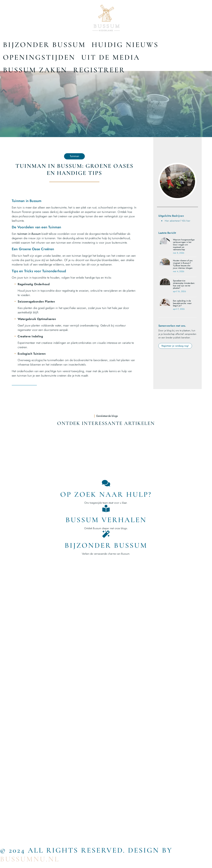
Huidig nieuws (125, 45)
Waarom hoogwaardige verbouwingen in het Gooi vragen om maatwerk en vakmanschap (184, 245)
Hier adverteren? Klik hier (177, 221)
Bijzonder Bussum (44, 45)
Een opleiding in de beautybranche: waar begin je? (182, 303)
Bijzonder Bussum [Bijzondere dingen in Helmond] (106, 545)
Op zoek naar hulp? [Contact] (106, 494)
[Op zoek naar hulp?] (106, 483)
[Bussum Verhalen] (106, 508)
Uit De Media (111, 57)
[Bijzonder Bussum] (106, 534)
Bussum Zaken (35, 70)
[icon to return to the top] (4, 91)
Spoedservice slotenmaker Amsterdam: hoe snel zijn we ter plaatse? (184, 284)
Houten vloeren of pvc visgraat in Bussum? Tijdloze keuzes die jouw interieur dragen (183, 264)
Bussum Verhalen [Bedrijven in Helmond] (106, 520)
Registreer (99, 70)
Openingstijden (39, 57)
